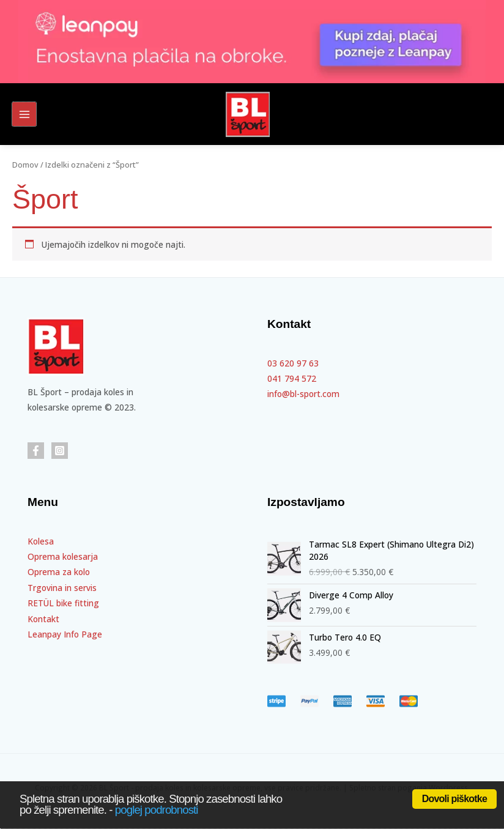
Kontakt (43, 619)
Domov (25, 165)
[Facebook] (36, 451)
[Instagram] (60, 451)
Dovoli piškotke (454, 799)
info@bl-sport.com (303, 394)
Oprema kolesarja (63, 556)
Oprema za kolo (59, 572)
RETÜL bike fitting (63, 603)
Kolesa (41, 541)
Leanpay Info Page (65, 634)
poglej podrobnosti (157, 810)
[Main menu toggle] (24, 114)
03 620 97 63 (293, 363)
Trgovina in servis (62, 588)
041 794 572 (292, 378)
